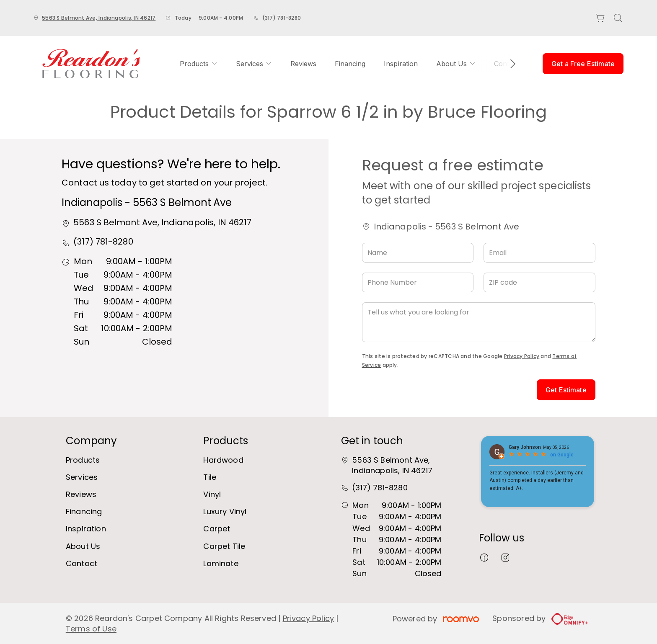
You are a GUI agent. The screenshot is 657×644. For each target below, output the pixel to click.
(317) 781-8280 (282, 18)
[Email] (539, 253)
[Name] (418, 253)
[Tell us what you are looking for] (479, 322)
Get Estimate (566, 390)
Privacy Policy (522, 356)
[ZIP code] (539, 282)
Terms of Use (91, 629)
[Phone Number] (418, 282)
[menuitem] (199, 64)
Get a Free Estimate (583, 64)
